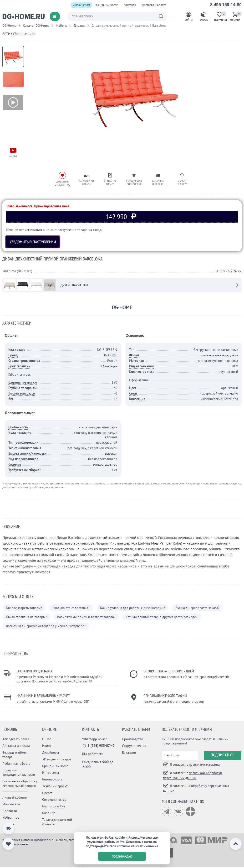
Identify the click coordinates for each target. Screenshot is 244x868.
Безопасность (52, 779)
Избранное (11, 817)
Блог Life (49, 813)
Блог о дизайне (54, 806)
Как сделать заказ (16, 739)
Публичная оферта (16, 764)
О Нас (46, 739)
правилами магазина (204, 764)
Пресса (47, 793)
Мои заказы (11, 804)
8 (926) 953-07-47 (99, 746)
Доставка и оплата (154, 5)
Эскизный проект (55, 786)
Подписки (10, 811)
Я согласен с (194, 764)
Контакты (130, 5)
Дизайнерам (81, 5)
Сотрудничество (54, 800)
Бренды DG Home (55, 766)
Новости (48, 746)
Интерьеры (51, 773)
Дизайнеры (51, 753)
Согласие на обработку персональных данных (20, 783)
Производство (133, 739)
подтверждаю (122, 856)
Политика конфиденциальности (19, 772)
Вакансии (129, 753)
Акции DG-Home (107, 5)
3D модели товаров (57, 759)
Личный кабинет (15, 797)
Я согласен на (196, 788)
